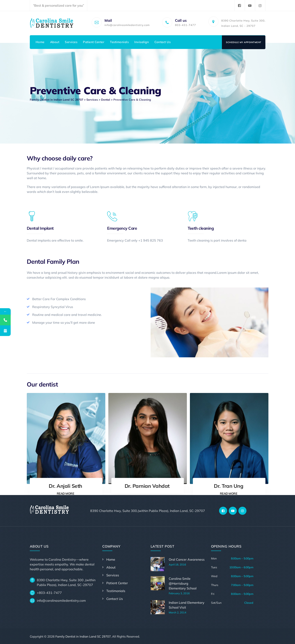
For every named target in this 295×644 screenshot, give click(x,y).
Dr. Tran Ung (229, 486)
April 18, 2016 (177, 564)
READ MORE (66, 494)
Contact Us (163, 42)
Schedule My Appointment (244, 42)
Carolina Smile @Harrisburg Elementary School (183, 583)
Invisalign (142, 42)
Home (40, 42)
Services (71, 42)
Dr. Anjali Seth (65, 486)
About (55, 42)
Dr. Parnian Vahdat (147, 486)
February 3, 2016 (179, 593)
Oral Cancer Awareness (187, 559)
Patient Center (94, 42)
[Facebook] (223, 511)
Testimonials (119, 42)
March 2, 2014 (178, 612)
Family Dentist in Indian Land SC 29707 (83, 636)
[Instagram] (242, 511)
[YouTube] (233, 511)
